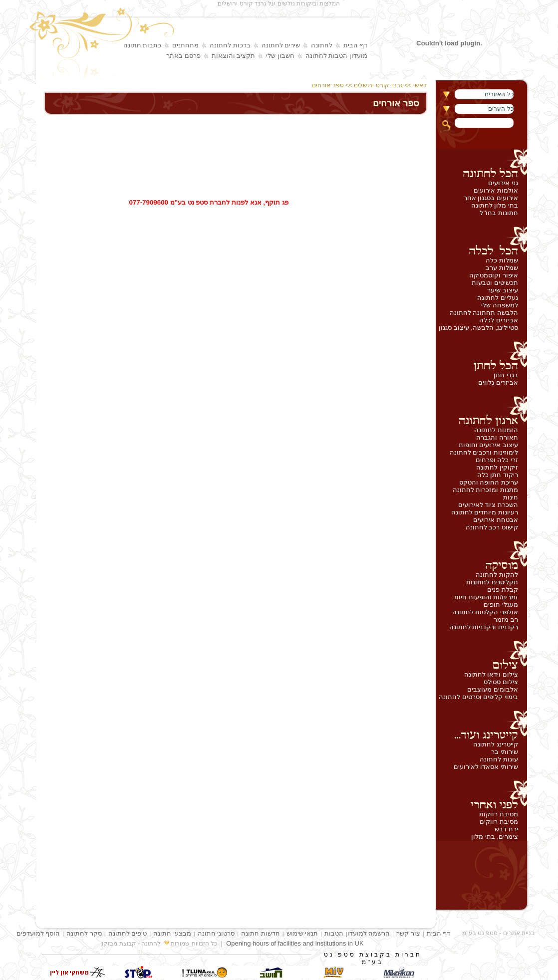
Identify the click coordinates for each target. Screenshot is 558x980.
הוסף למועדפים (38, 933)
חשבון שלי (280, 56)
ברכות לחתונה (230, 45)
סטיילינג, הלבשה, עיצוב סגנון (478, 328)
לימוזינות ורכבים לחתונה (484, 452)
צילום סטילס (501, 682)
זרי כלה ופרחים (497, 460)
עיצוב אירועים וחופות (488, 445)
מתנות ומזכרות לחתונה (485, 490)
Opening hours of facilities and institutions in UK (295, 943)
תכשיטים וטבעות (495, 283)
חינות (511, 497)
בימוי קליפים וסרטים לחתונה (478, 697)
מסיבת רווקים (499, 822)
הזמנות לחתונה (496, 430)
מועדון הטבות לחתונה (336, 56)
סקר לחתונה (84, 933)
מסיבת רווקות (499, 814)
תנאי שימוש (302, 933)
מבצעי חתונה (172, 933)
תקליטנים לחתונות (492, 582)
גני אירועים (503, 183)
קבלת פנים (503, 590)
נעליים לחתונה (498, 298)
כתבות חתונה (142, 45)
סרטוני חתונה (216, 933)
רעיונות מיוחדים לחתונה (485, 512)
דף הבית (355, 45)
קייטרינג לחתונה (496, 744)
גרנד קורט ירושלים (378, 85)
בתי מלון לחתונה (495, 205)
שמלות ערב (502, 268)
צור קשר (408, 933)
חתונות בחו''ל (499, 213)
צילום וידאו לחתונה (491, 674)
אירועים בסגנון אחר (491, 198)
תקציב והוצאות (234, 56)
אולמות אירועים (496, 190)
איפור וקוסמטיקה (494, 275)
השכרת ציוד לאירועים (488, 505)
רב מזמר (506, 619)
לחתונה (322, 45)
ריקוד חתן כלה (498, 475)
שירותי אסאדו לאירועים (486, 767)
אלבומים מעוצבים (493, 689)
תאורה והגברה (497, 437)
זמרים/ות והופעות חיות (486, 597)
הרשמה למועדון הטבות (357, 933)
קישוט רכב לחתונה (492, 527)
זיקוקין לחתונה (497, 467)
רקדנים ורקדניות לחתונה (484, 627)
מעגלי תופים (501, 605)
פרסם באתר (183, 56)
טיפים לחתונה (128, 933)
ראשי (421, 85)
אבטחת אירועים (496, 520)
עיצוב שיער (503, 290)
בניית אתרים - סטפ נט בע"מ (498, 933)
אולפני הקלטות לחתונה (485, 612)
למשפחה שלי (500, 305)
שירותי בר (505, 752)
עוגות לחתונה (499, 759)
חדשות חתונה (261, 933)
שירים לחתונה (281, 45)
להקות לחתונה (497, 575)
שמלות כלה (502, 260)
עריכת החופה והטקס (489, 482)
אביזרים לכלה (499, 320)
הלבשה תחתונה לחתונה (484, 313)
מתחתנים (185, 45)
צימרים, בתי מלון (495, 837)
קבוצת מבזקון (118, 944)
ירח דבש (506, 829)
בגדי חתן (506, 375)
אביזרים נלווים (498, 382)
